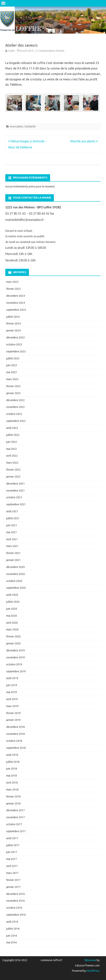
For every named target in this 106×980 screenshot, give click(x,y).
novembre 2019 (15, 657)
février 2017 (13, 880)
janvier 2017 (13, 887)
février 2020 (13, 636)
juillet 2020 (13, 602)
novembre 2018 (15, 734)
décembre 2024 (15, 296)
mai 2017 (12, 859)
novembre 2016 (15, 901)
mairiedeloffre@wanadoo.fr (25, 220)
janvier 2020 (13, 643)
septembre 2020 (16, 588)
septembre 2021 (16, 504)
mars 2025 (12, 282)
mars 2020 (12, 629)
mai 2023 (12, 372)
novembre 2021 (15, 491)
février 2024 (13, 324)
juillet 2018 (13, 762)
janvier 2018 (13, 804)
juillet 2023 (13, 358)
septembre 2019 (16, 671)
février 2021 (13, 553)
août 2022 (12, 428)
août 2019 (12, 678)
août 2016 (12, 922)
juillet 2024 (13, 317)
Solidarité (30, 126)
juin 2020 (12, 609)
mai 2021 (12, 532)
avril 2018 (12, 783)
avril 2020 (12, 623)
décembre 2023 (15, 337)
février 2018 (13, 797)
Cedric (12, 51)
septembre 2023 (16, 351)
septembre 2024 (16, 310)
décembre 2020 (15, 567)
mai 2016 (12, 942)
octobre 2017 (14, 824)
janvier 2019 (13, 720)
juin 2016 (12, 936)
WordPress (93, 971)
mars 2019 (12, 706)
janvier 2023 (13, 393)
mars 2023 (12, 379)
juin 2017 (12, 852)
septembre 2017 (16, 831)
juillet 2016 (13, 929)
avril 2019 (12, 699)
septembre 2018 (16, 748)
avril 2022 (12, 456)
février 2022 (13, 470)
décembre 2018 (15, 727)
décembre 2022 (15, 400)
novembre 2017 (15, 817)
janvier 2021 (13, 560)
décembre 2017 (15, 810)
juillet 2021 (13, 518)
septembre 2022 (16, 421)
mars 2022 (12, 463)
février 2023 (13, 386)
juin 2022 (12, 442)
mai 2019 (12, 692)
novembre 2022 (15, 407)
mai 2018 (12, 776)
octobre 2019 (14, 664)
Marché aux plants (84, 141)
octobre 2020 (14, 581)
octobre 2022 (14, 414)
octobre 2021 (14, 497)
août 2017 (12, 838)
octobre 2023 (14, 344)
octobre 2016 (14, 908)
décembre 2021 (15, 484)
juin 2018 (12, 769)
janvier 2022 (13, 477)
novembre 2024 (15, 303)
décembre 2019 (15, 650)
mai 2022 (12, 449)
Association (16, 126)
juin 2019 (12, 685)
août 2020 (12, 595)
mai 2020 (12, 616)
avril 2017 (12, 866)
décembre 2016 (15, 894)
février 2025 (13, 289)
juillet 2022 (13, 435)
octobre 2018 (14, 741)
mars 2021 (12, 546)
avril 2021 (12, 539)
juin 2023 (12, 365)
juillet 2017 (13, 845)
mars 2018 (12, 790)
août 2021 (12, 511)
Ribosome (90, 960)
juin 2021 (12, 525)
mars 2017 (12, 873)
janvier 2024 (13, 331)
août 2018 (12, 755)
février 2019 (13, 713)
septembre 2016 (16, 915)
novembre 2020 (15, 574)
